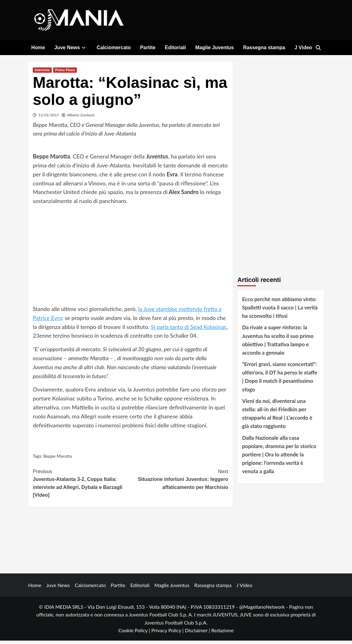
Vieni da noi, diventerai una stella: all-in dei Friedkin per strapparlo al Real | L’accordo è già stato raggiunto (277, 417)
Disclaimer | (198, 634)
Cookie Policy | (135, 634)
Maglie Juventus (215, 48)
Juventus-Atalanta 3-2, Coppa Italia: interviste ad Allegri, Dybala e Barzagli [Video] (82, 486)
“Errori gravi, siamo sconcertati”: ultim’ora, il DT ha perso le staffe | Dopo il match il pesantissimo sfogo (280, 380)
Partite (148, 48)
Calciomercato (114, 48)
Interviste (42, 73)
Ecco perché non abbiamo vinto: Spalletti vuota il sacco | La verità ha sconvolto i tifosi (280, 311)
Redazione (222, 634)
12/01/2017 (49, 118)
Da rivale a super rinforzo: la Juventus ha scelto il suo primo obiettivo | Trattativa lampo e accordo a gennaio (278, 343)
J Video (303, 48)
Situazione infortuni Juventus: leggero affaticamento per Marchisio (180, 482)
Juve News (71, 48)
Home (38, 48)
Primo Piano (65, 73)
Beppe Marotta (58, 459)
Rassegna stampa (264, 48)
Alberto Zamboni (81, 118)
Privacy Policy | (168, 634)
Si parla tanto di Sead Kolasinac (189, 330)
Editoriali (175, 48)
